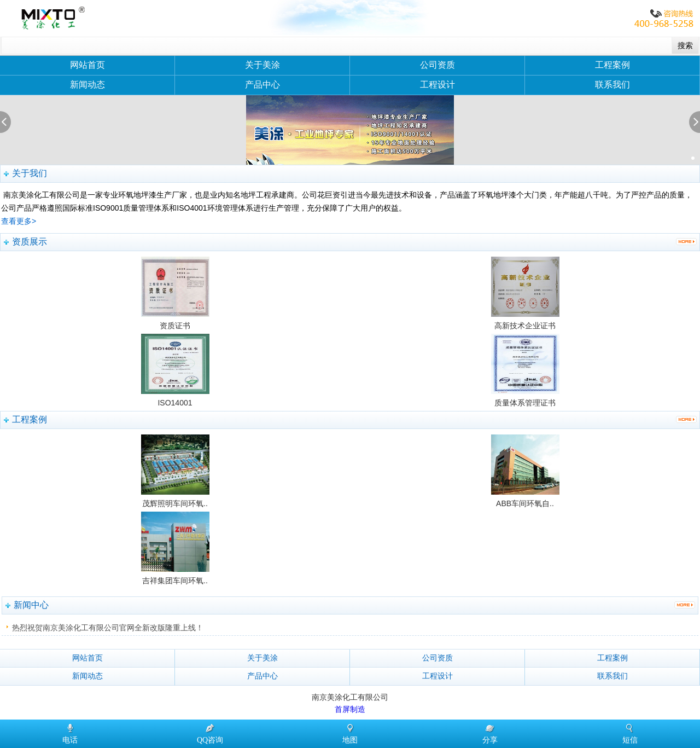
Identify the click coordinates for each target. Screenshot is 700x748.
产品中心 (262, 85)
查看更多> (19, 221)
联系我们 (612, 85)
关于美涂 (262, 65)
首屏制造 (350, 709)
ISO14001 (175, 403)
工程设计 (437, 85)
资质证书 (175, 326)
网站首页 (87, 65)
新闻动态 (87, 85)
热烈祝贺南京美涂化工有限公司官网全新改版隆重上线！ (108, 628)
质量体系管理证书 (525, 403)
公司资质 (437, 65)
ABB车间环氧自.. (525, 503)
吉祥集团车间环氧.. (175, 581)
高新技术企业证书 (525, 326)
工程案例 (612, 65)
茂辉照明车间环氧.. (175, 503)
